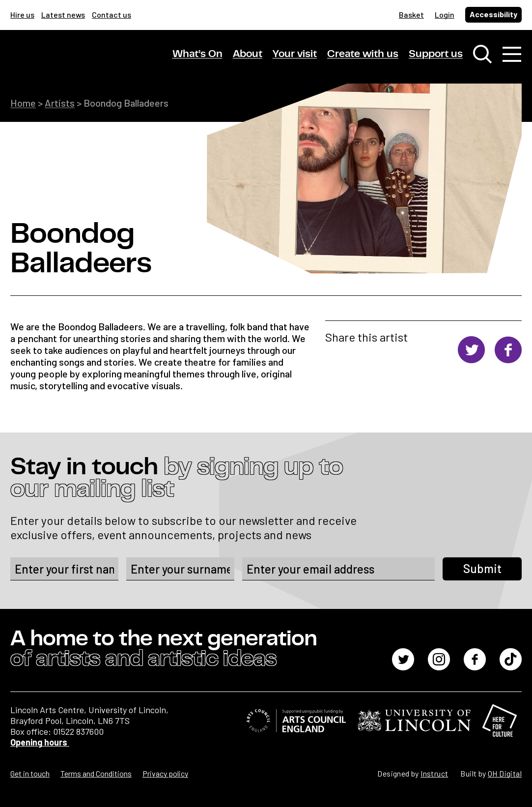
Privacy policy (165, 773)
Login (445, 14)
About (248, 54)
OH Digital (505, 773)
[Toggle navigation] (512, 54)
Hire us (22, 14)
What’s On (197, 54)
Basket (411, 14)
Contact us (112, 14)
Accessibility (493, 14)
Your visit (295, 54)
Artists (60, 103)
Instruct (434, 773)
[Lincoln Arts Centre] (79, 62)
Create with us (363, 54)
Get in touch (30, 773)
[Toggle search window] (482, 54)
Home (23, 103)
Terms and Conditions (96, 773)
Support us (436, 54)
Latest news (63, 14)
